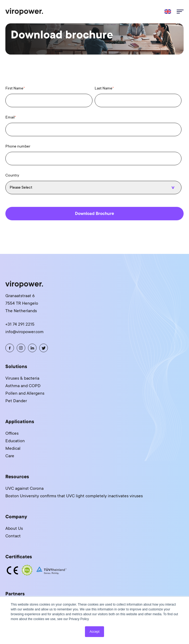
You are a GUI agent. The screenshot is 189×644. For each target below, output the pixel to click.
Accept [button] (94, 632)
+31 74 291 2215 (20, 324)
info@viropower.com (24, 332)
